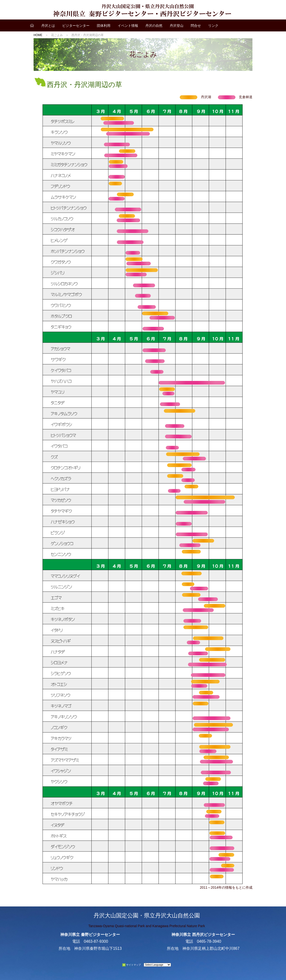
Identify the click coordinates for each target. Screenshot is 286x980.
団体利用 (104, 26)
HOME (38, 35)
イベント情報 (128, 26)
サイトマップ (134, 965)
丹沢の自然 (154, 26)
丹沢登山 (177, 26)
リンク (213, 26)
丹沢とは (48, 26)
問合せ (196, 26)
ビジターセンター (76, 26)
